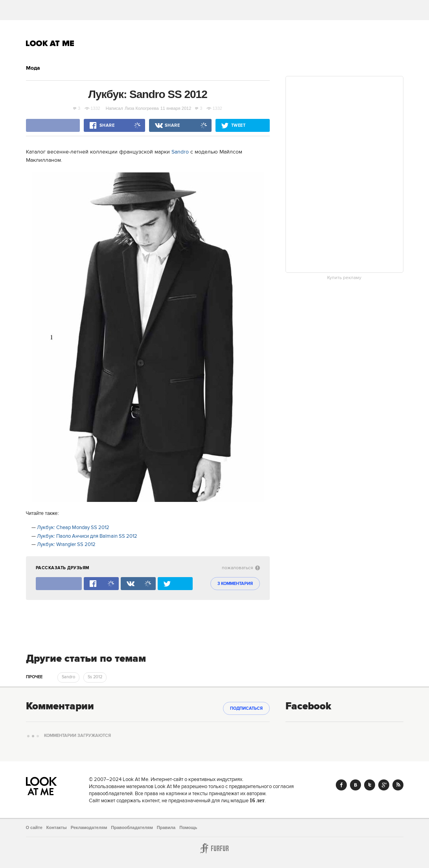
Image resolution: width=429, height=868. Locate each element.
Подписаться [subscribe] (246, 709)
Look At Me (50, 43)
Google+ (384, 785)
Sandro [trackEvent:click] (68, 677)
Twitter (370, 785)
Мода (33, 68)
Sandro (180, 152)
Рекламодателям (89, 827)
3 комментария (235, 584)
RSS (398, 785)
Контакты (57, 827)
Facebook (341, 785)
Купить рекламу (344, 278)
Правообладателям (132, 827)
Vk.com (355, 785)
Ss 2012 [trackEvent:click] (95, 677)
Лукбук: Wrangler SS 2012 (66, 544)
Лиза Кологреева (142, 108)
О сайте (34, 827)
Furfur (215, 848)
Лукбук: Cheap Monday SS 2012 (73, 527)
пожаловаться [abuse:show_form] (241, 568)
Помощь (188, 827)
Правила (166, 827)
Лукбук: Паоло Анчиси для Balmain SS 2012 (87, 536)
